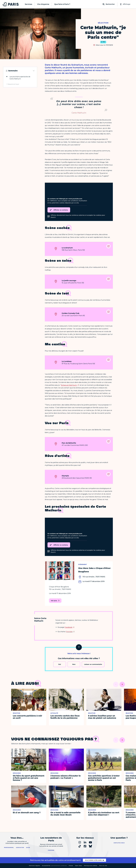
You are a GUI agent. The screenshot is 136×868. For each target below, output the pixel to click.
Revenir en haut (13, 84)
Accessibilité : (54, 866)
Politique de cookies (91, 866)
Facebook (68, 627)
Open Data (79, 866)
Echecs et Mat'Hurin (69, 385)
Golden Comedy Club (70, 313)
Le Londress (67, 361)
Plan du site (103, 866)
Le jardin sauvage (69, 280)
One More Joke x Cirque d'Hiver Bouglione (94, 570)
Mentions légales (34, 866)
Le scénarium (67, 248)
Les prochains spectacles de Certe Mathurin (20, 78)
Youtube (69, 632)
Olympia (65, 476)
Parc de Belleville (69, 443)
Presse (71, 866)
